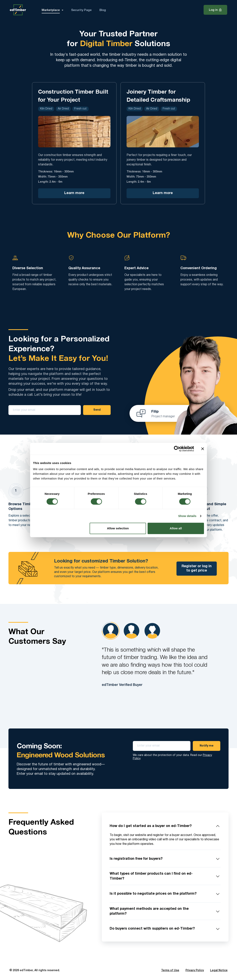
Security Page (81, 10)
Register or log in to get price (197, 568)
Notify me (207, 746)
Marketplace (51, 10)
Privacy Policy (195, 970)
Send (97, 410)
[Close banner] (203, 449)
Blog (103, 10)
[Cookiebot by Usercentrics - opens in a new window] (177, 449)
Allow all (176, 528)
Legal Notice (219, 970)
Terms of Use (170, 970)
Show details (187, 516)
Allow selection (118, 528)
